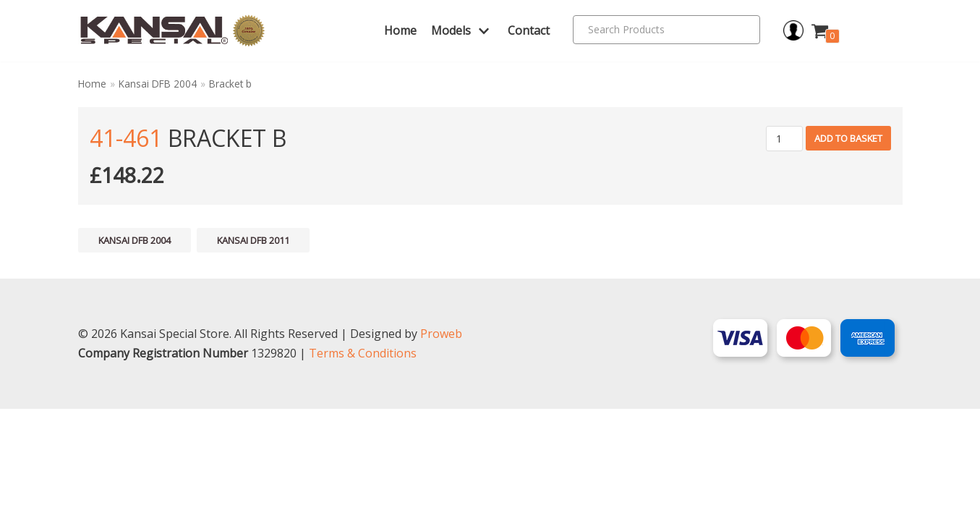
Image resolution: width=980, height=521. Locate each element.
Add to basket (848, 138)
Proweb (441, 446)
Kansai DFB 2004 (158, 84)
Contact (529, 30)
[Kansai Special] (173, 31)
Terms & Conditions (363, 465)
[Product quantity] (784, 139)
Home (400, 30)
